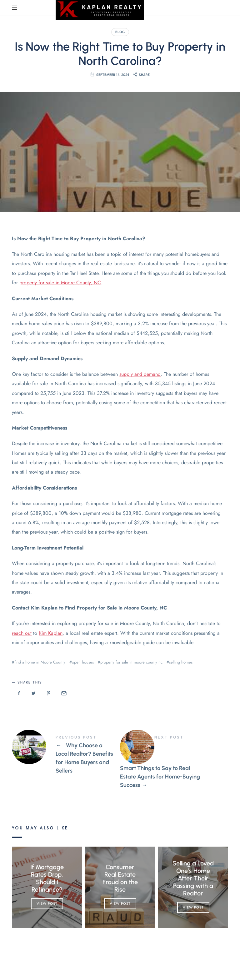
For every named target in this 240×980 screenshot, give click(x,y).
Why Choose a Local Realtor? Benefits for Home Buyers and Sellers (66, 755)
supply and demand (140, 374)
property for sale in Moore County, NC (60, 283)
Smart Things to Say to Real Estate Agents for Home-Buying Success (174, 762)
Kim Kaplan (51, 633)
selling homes (181, 662)
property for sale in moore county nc (131, 662)
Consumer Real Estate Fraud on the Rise (120, 878)
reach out (22, 633)
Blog (120, 32)
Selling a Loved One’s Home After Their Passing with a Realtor (193, 878)
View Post (47, 903)
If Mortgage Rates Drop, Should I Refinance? (47, 878)
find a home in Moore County (40, 662)
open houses (83, 662)
